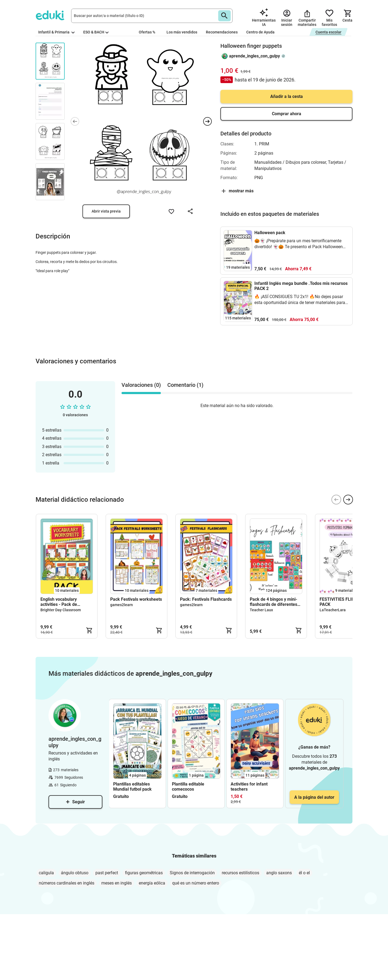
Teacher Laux (261, 610)
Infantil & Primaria (56, 32)
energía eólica (152, 883)
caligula (46, 873)
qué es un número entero (196, 883)
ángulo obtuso (75, 873)
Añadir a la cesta (287, 96)
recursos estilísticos (240, 873)
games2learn (122, 605)
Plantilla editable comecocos (188, 787)
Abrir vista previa (106, 211)
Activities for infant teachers (249, 787)
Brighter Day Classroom (61, 610)
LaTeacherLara (333, 610)
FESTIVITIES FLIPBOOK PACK (343, 602)
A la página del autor (314, 797)
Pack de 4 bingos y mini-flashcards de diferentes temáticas (273, 602)
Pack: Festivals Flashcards (206, 599)
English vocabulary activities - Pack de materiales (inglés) (59, 602)
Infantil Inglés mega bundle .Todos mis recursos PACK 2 (301, 286)
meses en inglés (117, 883)
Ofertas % (147, 32)
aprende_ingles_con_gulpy (254, 56)
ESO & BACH (96, 32)
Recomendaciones (222, 32)
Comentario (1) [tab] (185, 385)
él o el (304, 873)
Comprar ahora (287, 114)
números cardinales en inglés (67, 883)
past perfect (107, 873)
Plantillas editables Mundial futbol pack (132, 787)
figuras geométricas (144, 873)
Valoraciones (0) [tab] (141, 385)
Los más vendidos (182, 32)
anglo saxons (279, 873)
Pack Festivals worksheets (136, 599)
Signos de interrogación (192, 873)
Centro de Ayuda (260, 32)
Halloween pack (270, 233)
